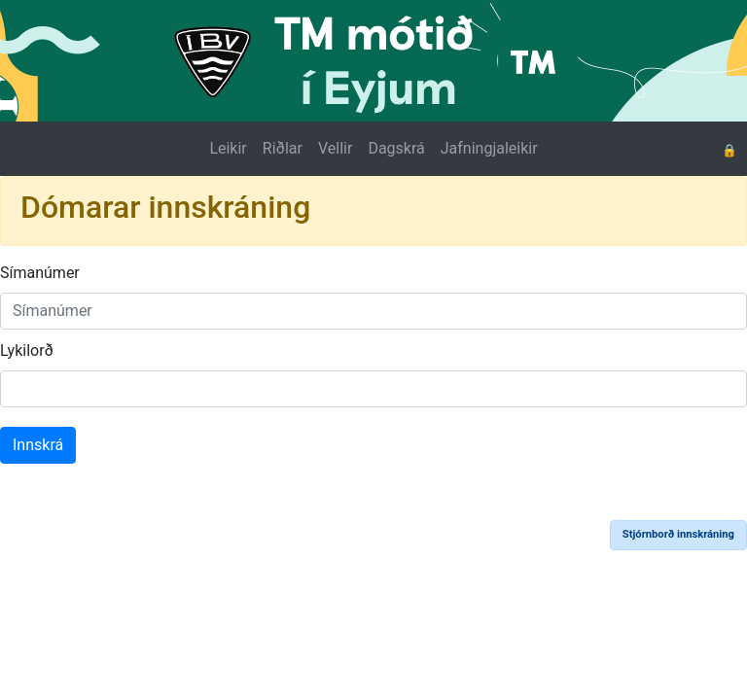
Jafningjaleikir (489, 148)
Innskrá (38, 445)
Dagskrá (396, 148)
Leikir (228, 148)
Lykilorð (27, 350)
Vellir (335, 148)
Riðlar (283, 148)
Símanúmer (40, 273)
